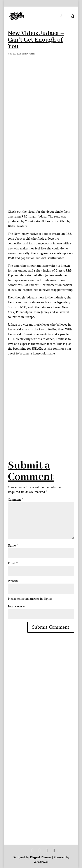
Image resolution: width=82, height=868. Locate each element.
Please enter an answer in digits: (30, 599)
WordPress (41, 862)
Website (13, 581)
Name (13, 546)
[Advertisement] (41, 397)
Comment (15, 500)
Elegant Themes (41, 857)
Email (13, 563)
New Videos (29, 54)
